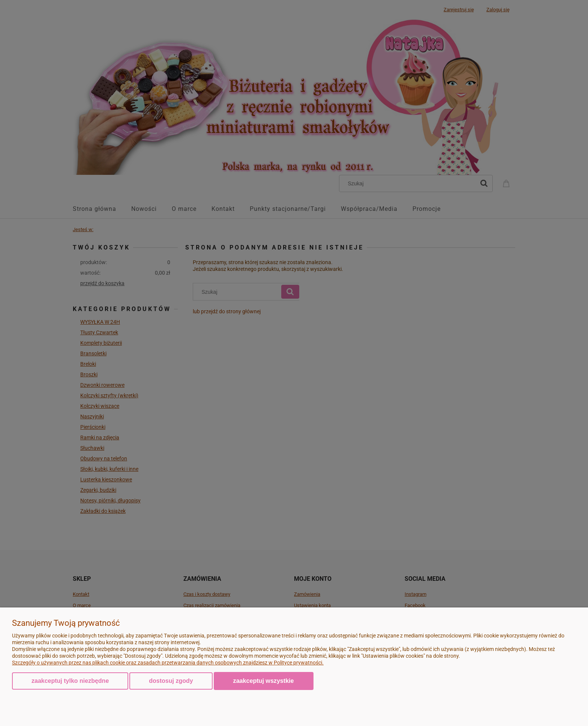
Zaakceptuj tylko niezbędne (70, 681)
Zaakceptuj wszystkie (264, 681)
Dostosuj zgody (171, 681)
